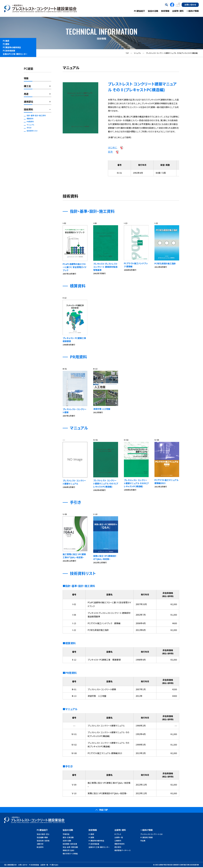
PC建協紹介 (139, 11)
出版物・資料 (178, 11)
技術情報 (165, 11)
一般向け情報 (193, 11)
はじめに (116, 147)
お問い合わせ (190, 5)
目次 (113, 152)
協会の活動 (153, 11)
